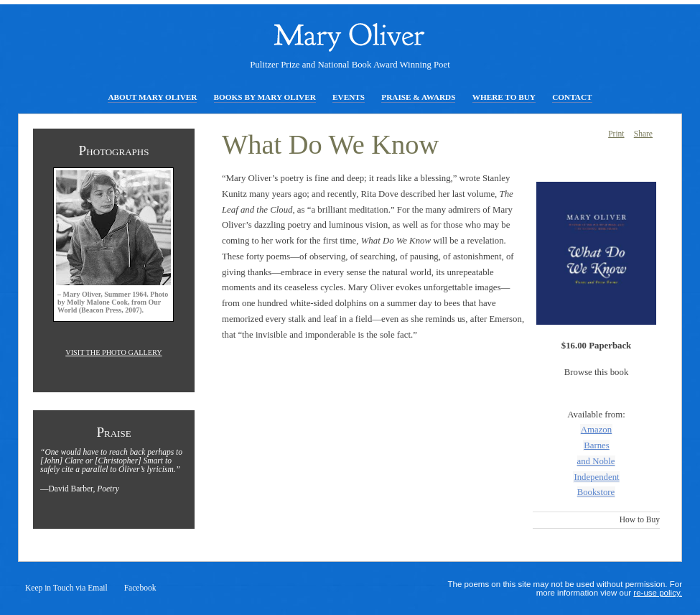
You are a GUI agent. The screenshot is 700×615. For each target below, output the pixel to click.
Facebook (140, 588)
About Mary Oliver (152, 97)
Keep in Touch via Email (66, 588)
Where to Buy (504, 97)
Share (643, 134)
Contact (572, 97)
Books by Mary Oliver (265, 97)
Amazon (596, 430)
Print (616, 134)
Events (349, 97)
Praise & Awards (418, 97)
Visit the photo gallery (113, 352)
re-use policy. (658, 593)
